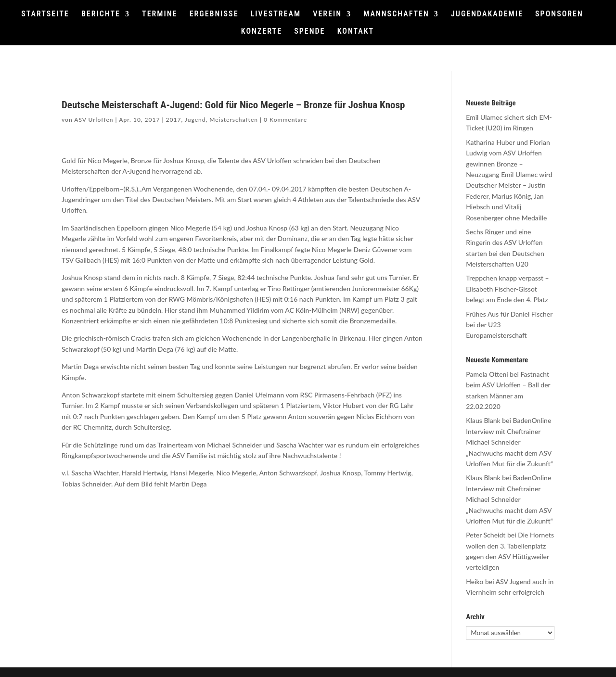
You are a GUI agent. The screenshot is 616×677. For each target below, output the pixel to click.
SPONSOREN (559, 14)
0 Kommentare (285, 120)
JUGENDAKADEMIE (487, 14)
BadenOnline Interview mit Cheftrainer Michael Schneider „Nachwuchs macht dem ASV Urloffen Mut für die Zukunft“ (509, 442)
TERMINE (160, 14)
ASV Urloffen (94, 120)
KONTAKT (356, 32)
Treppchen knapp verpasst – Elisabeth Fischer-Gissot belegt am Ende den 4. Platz (507, 289)
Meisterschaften (234, 120)
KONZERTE (262, 32)
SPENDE (309, 32)
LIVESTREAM (276, 14)
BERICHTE (101, 14)
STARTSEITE (45, 14)
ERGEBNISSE (214, 14)
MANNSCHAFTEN (396, 14)
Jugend (195, 120)
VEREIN (327, 14)
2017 (174, 120)
